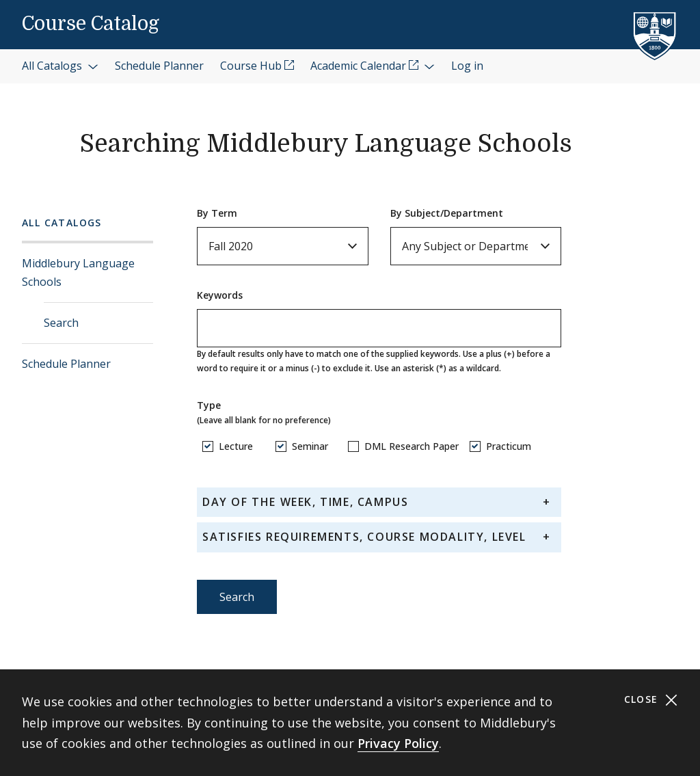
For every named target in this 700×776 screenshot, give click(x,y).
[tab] (379, 502)
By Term (217, 213)
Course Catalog (91, 24)
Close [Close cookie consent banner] (651, 700)
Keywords (220, 295)
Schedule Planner (66, 364)
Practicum (509, 446)
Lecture (236, 446)
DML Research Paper (412, 446)
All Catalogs (62, 223)
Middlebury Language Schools (78, 272)
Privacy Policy (398, 743)
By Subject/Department (447, 213)
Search (61, 323)
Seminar (310, 446)
